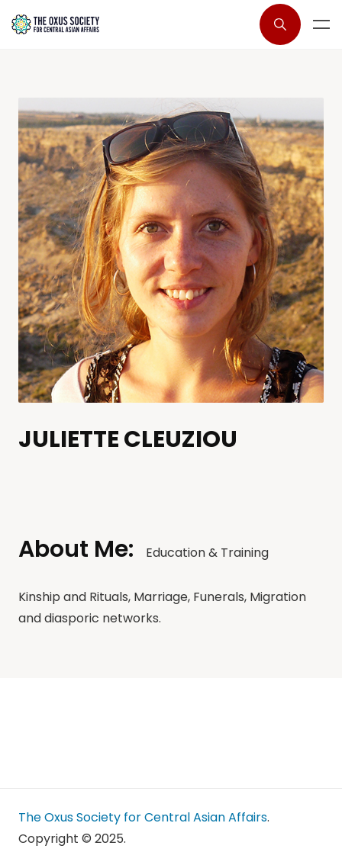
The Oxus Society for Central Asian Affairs (143, 817)
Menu (321, 24)
